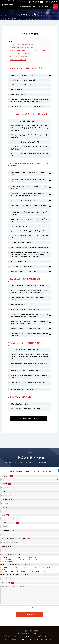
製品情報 (22, 7)
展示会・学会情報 (51, 7)
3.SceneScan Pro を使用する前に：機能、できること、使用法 (28, 51)
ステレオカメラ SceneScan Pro (29, 418)
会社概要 (47, 7)
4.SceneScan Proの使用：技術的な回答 (21, 54)
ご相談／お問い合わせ (46, 639)
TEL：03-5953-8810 (33, 2)
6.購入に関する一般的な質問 (18, 60)
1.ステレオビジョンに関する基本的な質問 (22, 45)
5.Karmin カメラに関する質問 (19, 57)
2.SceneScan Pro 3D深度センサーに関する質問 (24, 48)
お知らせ (43, 7)
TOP (3, 19)
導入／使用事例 (28, 636)
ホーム (6, 639)
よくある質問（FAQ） (38, 7)
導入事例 (33, 7)
